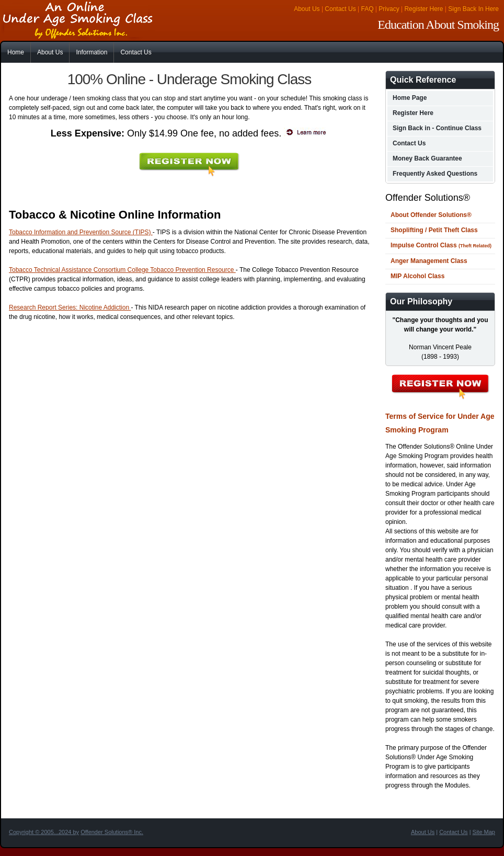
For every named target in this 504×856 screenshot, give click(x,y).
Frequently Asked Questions (435, 174)
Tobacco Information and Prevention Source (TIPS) (81, 232)
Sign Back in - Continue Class (437, 128)
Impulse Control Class (441, 245)
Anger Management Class (429, 261)
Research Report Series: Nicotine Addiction (70, 307)
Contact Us (340, 9)
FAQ (368, 9)
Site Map (484, 832)
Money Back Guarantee (427, 158)
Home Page (410, 98)
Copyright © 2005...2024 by (44, 832)
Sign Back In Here (473, 9)
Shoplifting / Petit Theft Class (434, 230)
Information (91, 52)
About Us (307, 9)
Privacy (389, 9)
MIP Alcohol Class (417, 276)
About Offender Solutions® (431, 215)
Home (16, 52)
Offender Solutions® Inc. (112, 832)
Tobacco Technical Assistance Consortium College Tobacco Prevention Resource (122, 270)
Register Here (423, 9)
